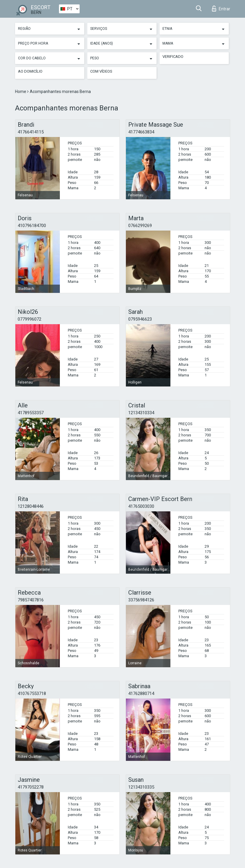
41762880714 (141, 694)
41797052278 (31, 787)
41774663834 (141, 132)
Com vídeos (101, 71)
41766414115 (31, 132)
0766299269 (140, 226)
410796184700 (32, 226)
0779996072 (29, 319)
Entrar (221, 9)
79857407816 (31, 600)
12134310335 (141, 787)
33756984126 (141, 600)
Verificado (173, 57)
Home (21, 92)
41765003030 (141, 506)
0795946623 (140, 319)
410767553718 (32, 694)
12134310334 (141, 413)
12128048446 (31, 506)
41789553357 (31, 413)
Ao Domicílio (30, 71)
